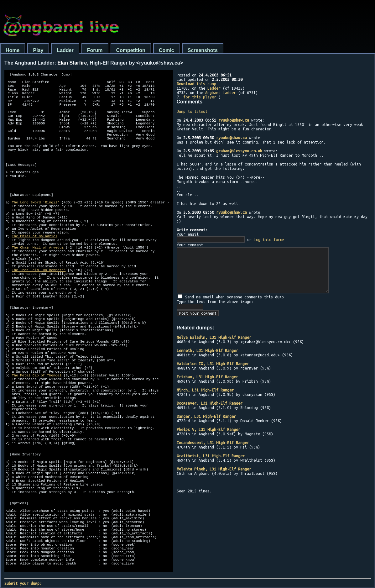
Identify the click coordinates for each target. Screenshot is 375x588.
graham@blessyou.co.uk (239, 151)
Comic (167, 50)
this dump (196, 84)
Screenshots (203, 50)
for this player (200, 97)
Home (13, 50)
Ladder (65, 50)
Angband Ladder (221, 92)
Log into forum (269, 239)
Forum (95, 50)
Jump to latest (192, 111)
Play (38, 50)
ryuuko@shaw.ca (234, 120)
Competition (131, 50)
